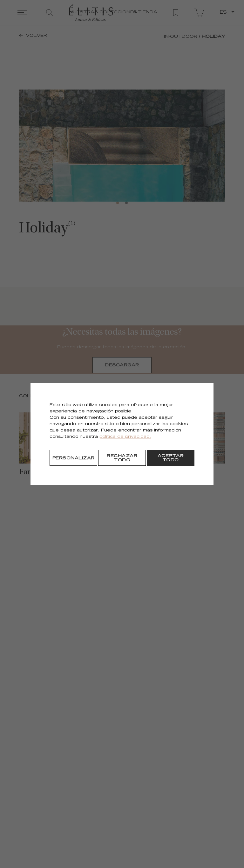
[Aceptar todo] (171, 458)
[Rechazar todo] (122, 458)
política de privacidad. (125, 437)
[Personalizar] (73, 458)
